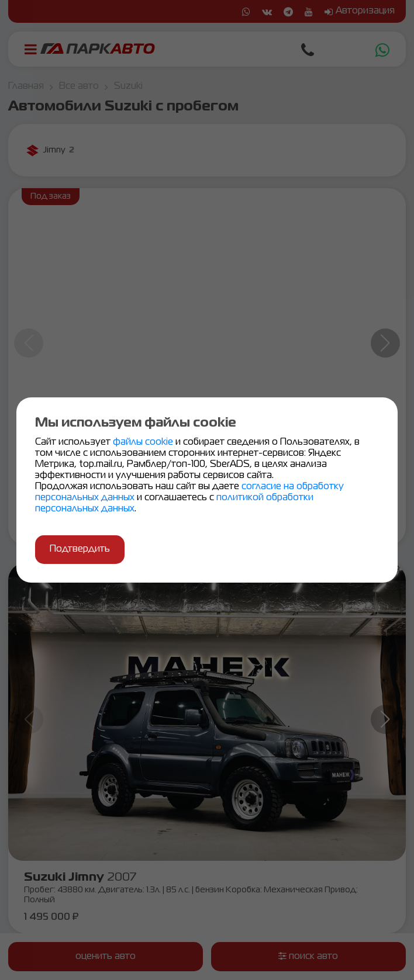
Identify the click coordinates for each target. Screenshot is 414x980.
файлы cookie (144, 442)
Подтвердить (80, 549)
